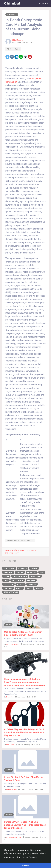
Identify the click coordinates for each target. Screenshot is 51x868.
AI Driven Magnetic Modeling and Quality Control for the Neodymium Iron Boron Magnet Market (25, 732)
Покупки (8, 588)
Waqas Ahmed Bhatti (14, 837)
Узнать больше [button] (29, 857)
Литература (18, 580)
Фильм (20, 572)
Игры (6, 576)
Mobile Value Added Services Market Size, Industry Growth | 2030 (23, 633)
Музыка (31, 580)
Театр (29, 588)
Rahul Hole (10, 745)
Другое (20, 584)
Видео (39, 588)
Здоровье (35, 576)
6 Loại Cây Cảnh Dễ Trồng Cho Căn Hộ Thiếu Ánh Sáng (23, 779)
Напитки (8, 572)
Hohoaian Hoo (11, 790)
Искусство (9, 568)
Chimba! (12, 3)
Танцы (34, 568)
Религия (32, 584)
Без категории (11, 592)
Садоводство (20, 576)
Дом (6, 580)
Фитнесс (32, 572)
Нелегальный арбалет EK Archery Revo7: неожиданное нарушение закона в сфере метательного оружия (25, 682)
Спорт (19, 588)
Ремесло (23, 568)
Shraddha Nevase (13, 644)
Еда (42, 572)
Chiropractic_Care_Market (20, 540)
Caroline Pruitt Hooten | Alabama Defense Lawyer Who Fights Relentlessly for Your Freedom (25, 825)
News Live (10, 697)
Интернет (12, 15)
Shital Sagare (17, 40)
